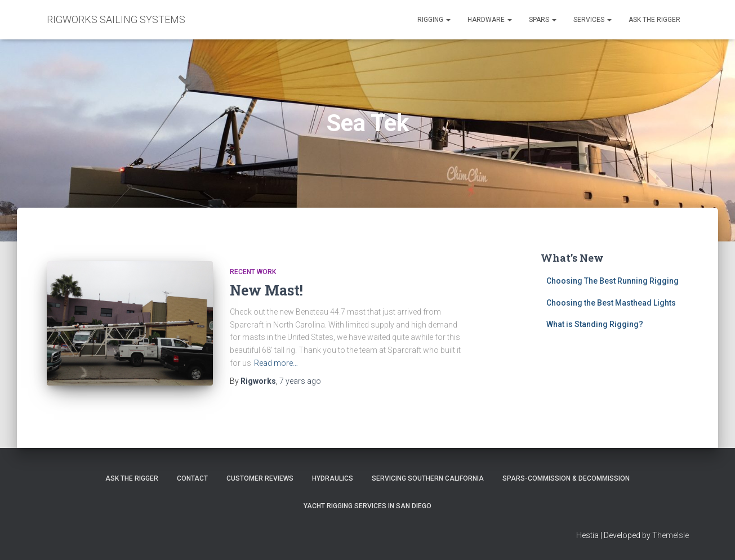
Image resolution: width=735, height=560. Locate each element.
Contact (192, 478)
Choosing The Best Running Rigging (612, 281)
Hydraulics (333, 478)
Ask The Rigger (132, 478)
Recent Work (253, 272)
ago (300, 381)
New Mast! (266, 290)
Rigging (434, 20)
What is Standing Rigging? (595, 324)
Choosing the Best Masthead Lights (611, 303)
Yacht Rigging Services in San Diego (367, 506)
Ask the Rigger (654, 20)
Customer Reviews (260, 478)
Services (593, 20)
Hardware (490, 20)
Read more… (276, 363)
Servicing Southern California (428, 478)
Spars (543, 20)
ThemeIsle (671, 535)
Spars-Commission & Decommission (566, 478)
